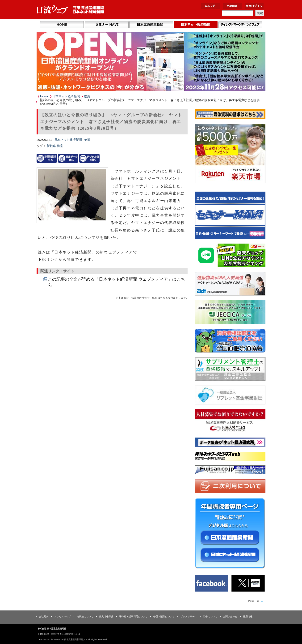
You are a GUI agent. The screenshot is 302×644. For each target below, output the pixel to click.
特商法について (85, 616)
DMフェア (240, 25)
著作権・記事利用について (133, 616)
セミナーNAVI (107, 25)
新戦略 (52, 146)
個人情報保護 (106, 616)
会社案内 (44, 616)
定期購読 (232, 6)
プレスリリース (189, 616)
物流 (87, 96)
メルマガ (210, 6)
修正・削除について (164, 616)
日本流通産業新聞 (151, 25)
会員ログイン (254, 6)
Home (62, 25)
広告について (210, 616)
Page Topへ (255, 601)
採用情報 (248, 616)
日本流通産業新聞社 (71, 10)
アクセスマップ (63, 616)
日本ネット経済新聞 (196, 25)
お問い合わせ (230, 616)
